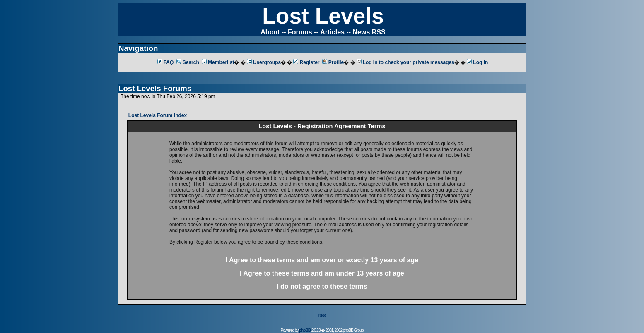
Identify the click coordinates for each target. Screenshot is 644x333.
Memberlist (218, 62)
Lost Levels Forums (155, 88)
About (270, 32)
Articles (332, 32)
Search (188, 62)
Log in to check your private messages (405, 62)
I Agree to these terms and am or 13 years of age (322, 260)
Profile (333, 62)
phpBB (305, 330)
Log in (477, 62)
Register (306, 62)
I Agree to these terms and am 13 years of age (322, 273)
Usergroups (264, 62)
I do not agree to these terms (322, 286)
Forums (300, 32)
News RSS (369, 32)
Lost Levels (323, 16)
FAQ (166, 62)
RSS (322, 316)
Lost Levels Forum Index (158, 115)
